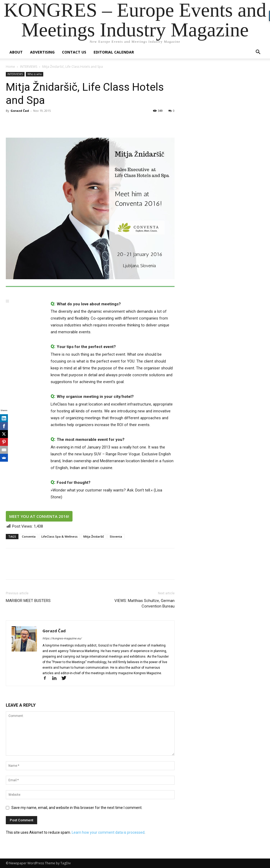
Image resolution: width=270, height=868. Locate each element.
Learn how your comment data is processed (108, 832)
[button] (258, 53)
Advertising (42, 52)
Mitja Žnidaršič (94, 536)
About (16, 52)
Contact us (74, 52)
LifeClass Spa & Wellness (59, 536)
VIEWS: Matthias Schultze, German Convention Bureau (144, 603)
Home (10, 67)
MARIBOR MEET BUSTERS (28, 601)
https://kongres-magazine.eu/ (62, 638)
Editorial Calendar (114, 52)
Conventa (29, 536)
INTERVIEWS (29, 67)
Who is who (35, 74)
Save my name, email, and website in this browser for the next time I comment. (77, 808)
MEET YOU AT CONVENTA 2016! (39, 516)
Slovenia (116, 536)
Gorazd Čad (20, 111)
